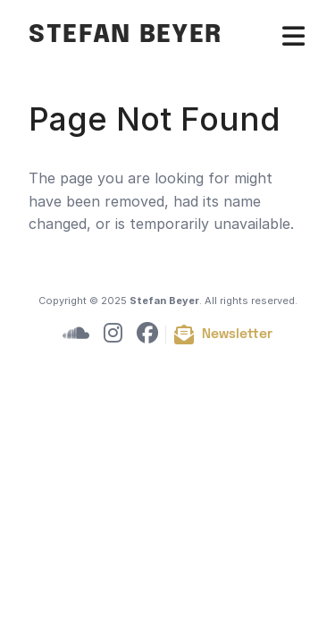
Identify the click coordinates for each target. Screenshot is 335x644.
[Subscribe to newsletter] (223, 335)
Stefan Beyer (126, 35)
